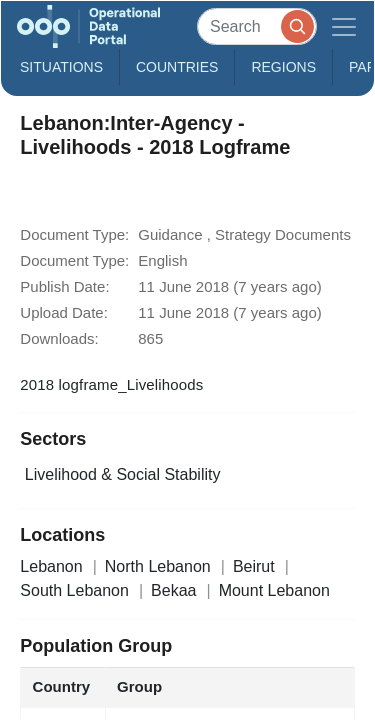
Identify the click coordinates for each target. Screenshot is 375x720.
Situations (61, 67)
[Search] (257, 26)
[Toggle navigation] (344, 26)
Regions (283, 67)
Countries (177, 67)
